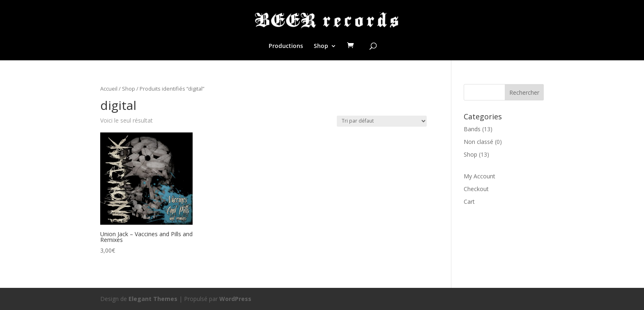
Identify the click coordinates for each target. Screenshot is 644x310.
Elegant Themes (153, 299)
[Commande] (382, 121)
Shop (321, 46)
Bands (472, 129)
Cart (469, 202)
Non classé (478, 142)
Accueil (109, 89)
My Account (480, 176)
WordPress (235, 299)
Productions (286, 46)
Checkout (476, 189)
